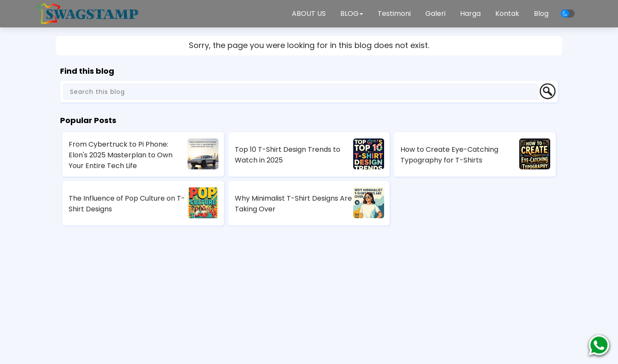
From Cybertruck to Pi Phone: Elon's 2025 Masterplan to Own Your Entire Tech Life (121, 155)
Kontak (507, 14)
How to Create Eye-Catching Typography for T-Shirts (449, 155)
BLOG (352, 14)
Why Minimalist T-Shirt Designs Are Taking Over (293, 204)
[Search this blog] (301, 92)
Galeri (435, 14)
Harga (470, 14)
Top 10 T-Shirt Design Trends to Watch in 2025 (288, 155)
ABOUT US (309, 14)
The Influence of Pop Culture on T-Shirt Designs (127, 204)
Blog (541, 14)
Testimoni (394, 14)
